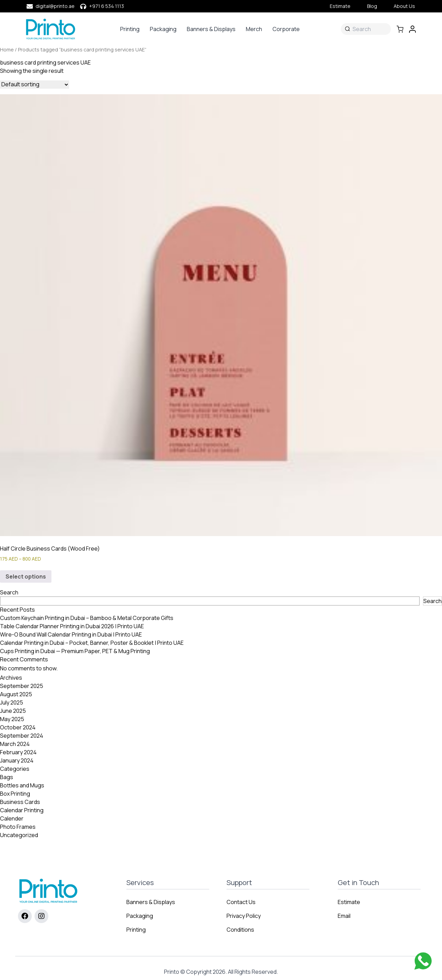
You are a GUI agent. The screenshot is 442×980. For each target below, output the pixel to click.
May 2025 (12, 719)
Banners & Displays (211, 29)
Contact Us (241, 902)
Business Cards (20, 802)
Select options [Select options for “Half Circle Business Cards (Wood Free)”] (26, 576)
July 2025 (12, 702)
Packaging (163, 29)
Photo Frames (18, 827)
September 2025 (22, 686)
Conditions (240, 930)
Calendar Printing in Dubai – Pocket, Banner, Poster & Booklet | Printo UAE (92, 643)
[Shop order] (35, 85)
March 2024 (15, 744)
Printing (130, 29)
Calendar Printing (22, 810)
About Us (404, 6)
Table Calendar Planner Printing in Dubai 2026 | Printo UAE (72, 626)
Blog (372, 6)
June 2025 (13, 711)
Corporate (286, 29)
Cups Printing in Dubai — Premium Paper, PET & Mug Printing (75, 651)
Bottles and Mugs (22, 785)
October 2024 (18, 727)
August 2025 (16, 694)
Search (9, 592)
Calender (12, 818)
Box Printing (15, 794)
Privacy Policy (244, 916)
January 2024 (17, 760)
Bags (7, 777)
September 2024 (22, 736)
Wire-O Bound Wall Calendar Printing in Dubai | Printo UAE (71, 634)
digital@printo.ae (55, 6)
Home (7, 49)
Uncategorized (19, 835)
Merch (254, 29)
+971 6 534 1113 (107, 6)
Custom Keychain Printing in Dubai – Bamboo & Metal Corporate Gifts (87, 618)
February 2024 (18, 752)
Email (344, 916)
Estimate (340, 6)
